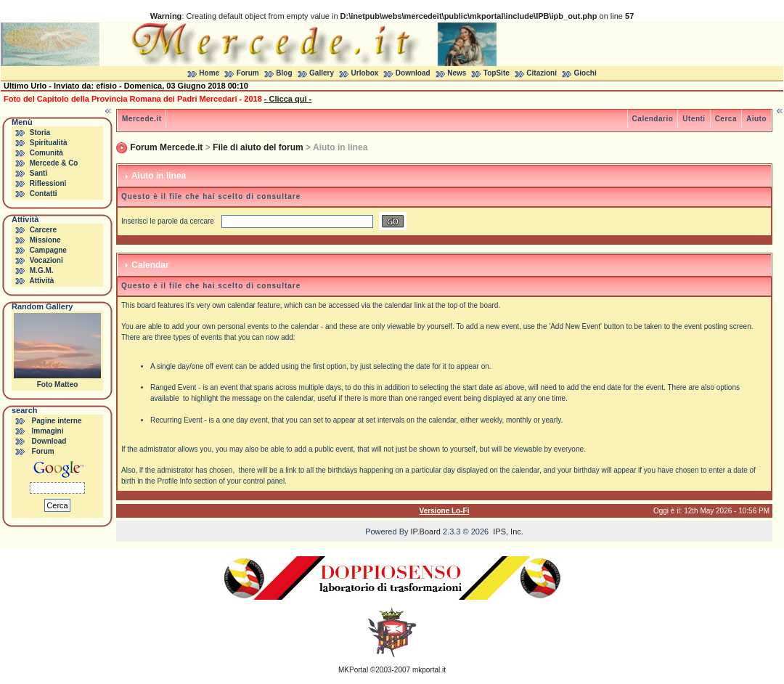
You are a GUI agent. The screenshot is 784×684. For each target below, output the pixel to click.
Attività (41, 281)
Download (413, 73)
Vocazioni (46, 260)
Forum (248, 73)
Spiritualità (49, 143)
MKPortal (353, 670)
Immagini (48, 431)
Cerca (726, 119)
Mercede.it (142, 119)
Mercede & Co (54, 163)
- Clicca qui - (288, 99)
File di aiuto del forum (258, 147)
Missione (45, 240)
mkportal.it (429, 670)
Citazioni (542, 73)
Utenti (694, 119)
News (457, 73)
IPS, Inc (507, 532)
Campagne (48, 250)
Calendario (653, 119)
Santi (38, 173)
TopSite (497, 73)
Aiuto (756, 119)
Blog (284, 73)
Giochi (585, 73)
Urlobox (365, 73)
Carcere (43, 230)
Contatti (44, 194)
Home (209, 73)
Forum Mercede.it (166, 147)
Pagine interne (57, 421)
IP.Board (426, 532)
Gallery (322, 73)
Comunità (46, 153)
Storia (40, 133)
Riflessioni (48, 183)
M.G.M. (42, 270)
